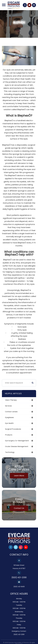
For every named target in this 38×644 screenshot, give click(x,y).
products (9, 435)
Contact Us (19, 508)
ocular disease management (17, 446)
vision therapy (11, 400)
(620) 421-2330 (19, 577)
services (8, 406)
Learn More (19, 476)
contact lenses (11, 412)
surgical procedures (13, 429)
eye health (9, 423)
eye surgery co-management (17, 441)
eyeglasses (9, 417)
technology (10, 452)
